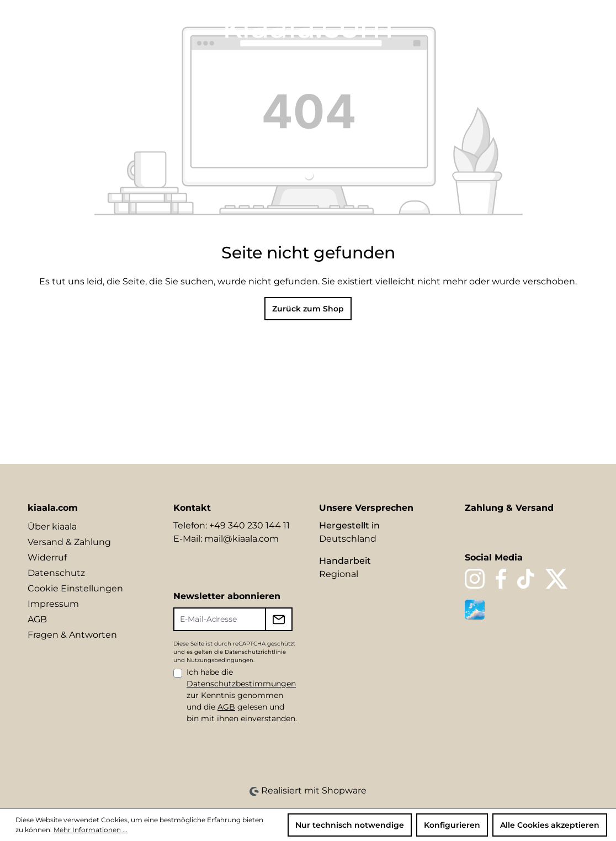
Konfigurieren (452, 825)
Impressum (53, 604)
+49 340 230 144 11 (249, 525)
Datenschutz (56, 573)
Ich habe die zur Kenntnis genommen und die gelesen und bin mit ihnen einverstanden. (242, 695)
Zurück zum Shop (308, 309)
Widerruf (47, 557)
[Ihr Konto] (542, 26)
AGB (37, 619)
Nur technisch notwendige (350, 825)
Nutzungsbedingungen (220, 660)
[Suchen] (505, 26)
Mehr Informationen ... (91, 830)
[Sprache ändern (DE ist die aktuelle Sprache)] (482, 25)
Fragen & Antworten (72, 635)
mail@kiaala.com (241, 539)
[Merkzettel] (523, 26)
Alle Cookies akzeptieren (550, 825)
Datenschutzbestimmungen (241, 684)
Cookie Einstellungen (75, 588)
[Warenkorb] (581, 26)
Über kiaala (52, 527)
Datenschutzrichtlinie (255, 652)
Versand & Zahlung (69, 542)
